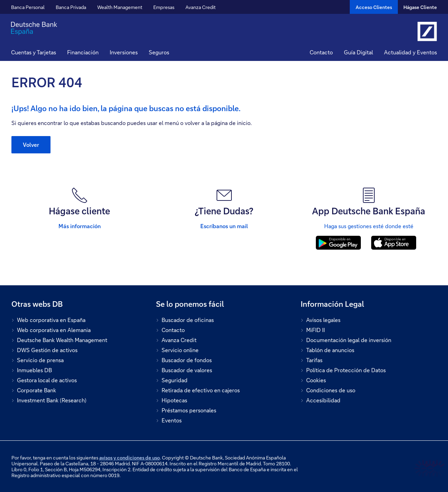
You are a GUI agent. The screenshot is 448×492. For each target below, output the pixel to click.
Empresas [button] (164, 7)
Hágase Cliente (420, 7)
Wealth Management (120, 7)
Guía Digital (358, 52)
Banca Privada (71, 7)
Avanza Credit (200, 7)
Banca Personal (28, 7)
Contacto (321, 52)
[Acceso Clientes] (374, 7)
